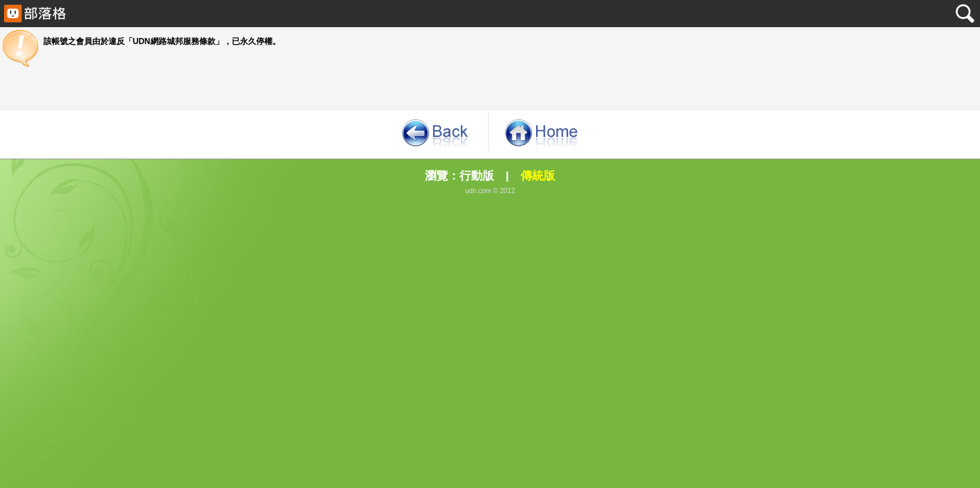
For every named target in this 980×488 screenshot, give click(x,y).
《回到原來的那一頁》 (434, 132)
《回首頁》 (542, 132)
